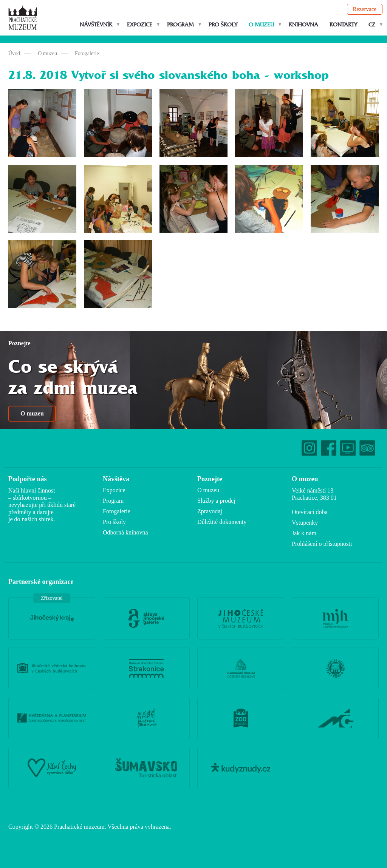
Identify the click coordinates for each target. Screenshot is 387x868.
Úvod (14, 53)
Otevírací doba (310, 512)
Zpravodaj (210, 511)
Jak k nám (304, 533)
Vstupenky (305, 523)
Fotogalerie (87, 53)
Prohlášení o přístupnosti (322, 544)
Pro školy (223, 25)
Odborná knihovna (125, 532)
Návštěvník (96, 25)
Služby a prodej (216, 501)
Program (180, 25)
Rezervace (365, 9)
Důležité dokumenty (222, 522)
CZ (372, 25)
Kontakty (343, 25)
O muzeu (261, 25)
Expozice (140, 25)
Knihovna (303, 25)
